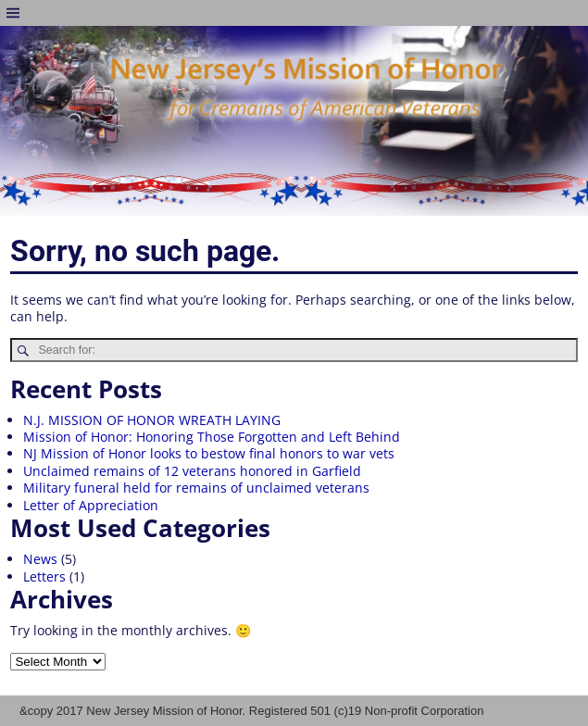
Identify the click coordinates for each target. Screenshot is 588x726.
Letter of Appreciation (91, 505)
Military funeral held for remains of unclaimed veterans (196, 488)
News (40, 559)
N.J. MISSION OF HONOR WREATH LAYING (152, 420)
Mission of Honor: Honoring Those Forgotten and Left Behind (212, 437)
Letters (44, 576)
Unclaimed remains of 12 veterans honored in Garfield (192, 471)
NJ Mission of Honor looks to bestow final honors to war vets (209, 453)
